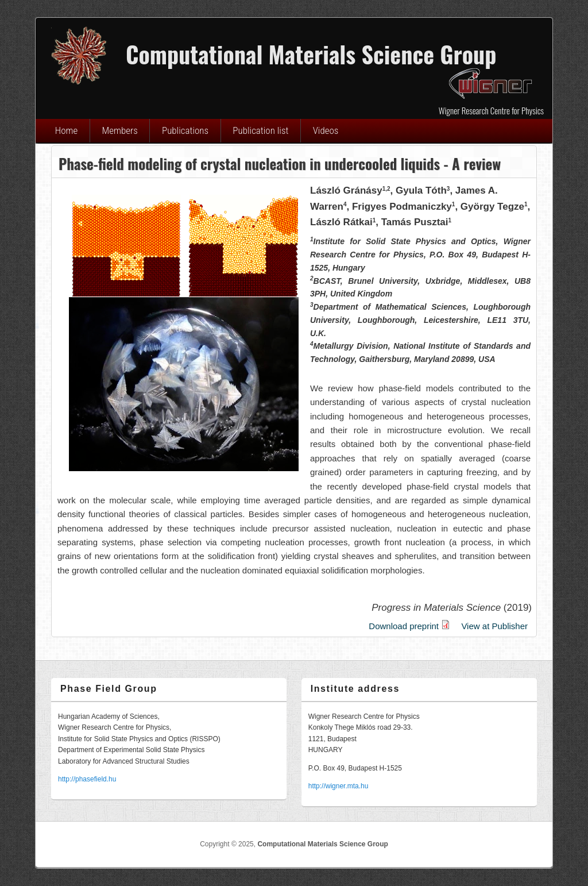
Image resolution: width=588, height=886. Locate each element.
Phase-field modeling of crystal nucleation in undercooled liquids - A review (280, 163)
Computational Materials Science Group (322, 844)
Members (120, 130)
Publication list (260, 130)
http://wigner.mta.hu (339, 786)
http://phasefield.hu (87, 779)
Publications (185, 130)
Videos (326, 130)
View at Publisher (494, 626)
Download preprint (409, 626)
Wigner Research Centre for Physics (491, 110)
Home (67, 130)
